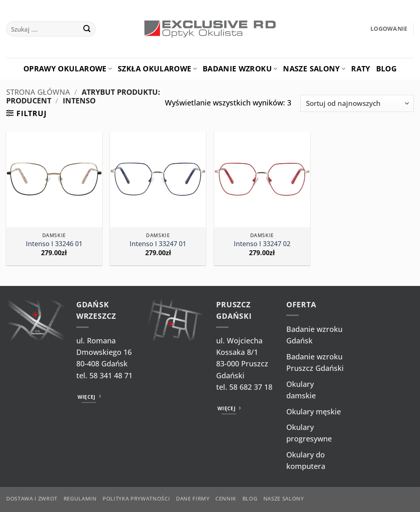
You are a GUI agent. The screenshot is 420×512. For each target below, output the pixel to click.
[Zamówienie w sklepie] (357, 104)
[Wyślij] (87, 29)
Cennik (226, 498)
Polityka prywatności (136, 498)
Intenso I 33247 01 (158, 244)
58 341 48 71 (111, 375)
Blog (386, 69)
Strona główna (38, 92)
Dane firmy (193, 498)
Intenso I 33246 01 (54, 244)
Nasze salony (314, 69)
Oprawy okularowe (68, 69)
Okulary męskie (314, 411)
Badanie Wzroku (240, 69)
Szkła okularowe (157, 69)
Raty (361, 69)
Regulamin (80, 498)
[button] (389, 29)
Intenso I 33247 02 (262, 244)
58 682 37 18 (251, 387)
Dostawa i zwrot (32, 498)
